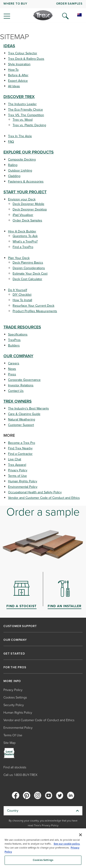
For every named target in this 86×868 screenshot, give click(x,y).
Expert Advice (18, 81)
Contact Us (16, 391)
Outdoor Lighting (20, 171)
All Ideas (14, 86)
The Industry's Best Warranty (28, 408)
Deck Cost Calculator (27, 279)
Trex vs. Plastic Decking (29, 125)
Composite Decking (22, 160)
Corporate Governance (24, 380)
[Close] (80, 835)
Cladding (14, 176)
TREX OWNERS (18, 401)
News (12, 369)
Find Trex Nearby (20, 448)
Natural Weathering (22, 419)
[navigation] (43, 11)
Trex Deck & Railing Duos (26, 59)
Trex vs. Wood (23, 120)
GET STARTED (14, 654)
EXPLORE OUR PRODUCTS (29, 152)
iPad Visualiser (23, 215)
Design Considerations (29, 268)
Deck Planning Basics (28, 263)
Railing (13, 165)
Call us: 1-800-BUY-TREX (20, 775)
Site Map (10, 743)
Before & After (18, 75)
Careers (14, 363)
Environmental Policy (23, 487)
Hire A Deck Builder (22, 231)
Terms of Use (17, 476)
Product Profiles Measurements (35, 311)
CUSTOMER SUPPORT (20, 626)
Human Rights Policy (23, 481)
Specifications (18, 334)
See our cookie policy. (67, 844)
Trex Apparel (17, 465)
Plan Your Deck (19, 258)
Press (12, 374)
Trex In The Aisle (20, 136)
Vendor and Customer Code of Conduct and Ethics (44, 498)
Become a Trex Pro (22, 443)
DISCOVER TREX (19, 97)
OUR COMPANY (18, 356)
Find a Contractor (20, 454)
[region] (43, 848)
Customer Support (21, 425)
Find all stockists (15, 767)
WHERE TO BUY (15, 4)
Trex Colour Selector (23, 53)
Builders (14, 345)
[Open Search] (65, 16)
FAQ (11, 142)
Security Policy (14, 705)
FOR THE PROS (15, 667)
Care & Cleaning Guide (24, 414)
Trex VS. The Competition (26, 115)
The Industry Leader (22, 104)
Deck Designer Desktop (30, 209)
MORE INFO (12, 681)
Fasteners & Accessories (26, 182)
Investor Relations (21, 385)
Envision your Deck (22, 199)
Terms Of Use (13, 735)
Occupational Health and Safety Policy (35, 492)
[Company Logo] (43, 15)
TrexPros (14, 340)
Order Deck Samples (27, 220)
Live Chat (15, 459)
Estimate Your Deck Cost (30, 274)
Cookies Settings (15, 697)
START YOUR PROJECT (25, 192)
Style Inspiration (19, 64)
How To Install (22, 300)
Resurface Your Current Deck (33, 306)
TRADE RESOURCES (22, 327)
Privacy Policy (18, 470)
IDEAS (9, 46)
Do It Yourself (18, 290)
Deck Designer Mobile (28, 204)
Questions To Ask (25, 236)
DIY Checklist (22, 295)
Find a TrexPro (23, 247)
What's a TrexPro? (25, 242)
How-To (13, 70)
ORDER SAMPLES (69, 4)
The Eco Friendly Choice (25, 110)
